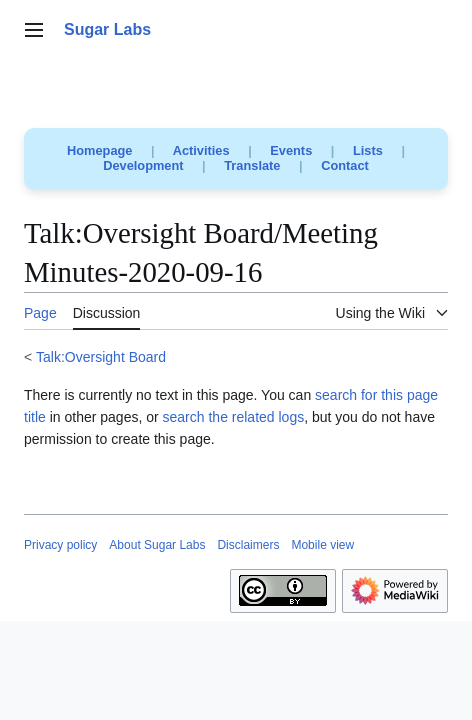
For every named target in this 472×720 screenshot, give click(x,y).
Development (143, 165)
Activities (201, 150)
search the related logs (234, 417)
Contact (345, 165)
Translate (252, 165)
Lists (368, 150)
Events (291, 150)
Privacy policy (60, 545)
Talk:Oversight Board (101, 357)
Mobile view (322, 545)
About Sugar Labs (157, 545)
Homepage (99, 150)
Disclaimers (248, 545)
